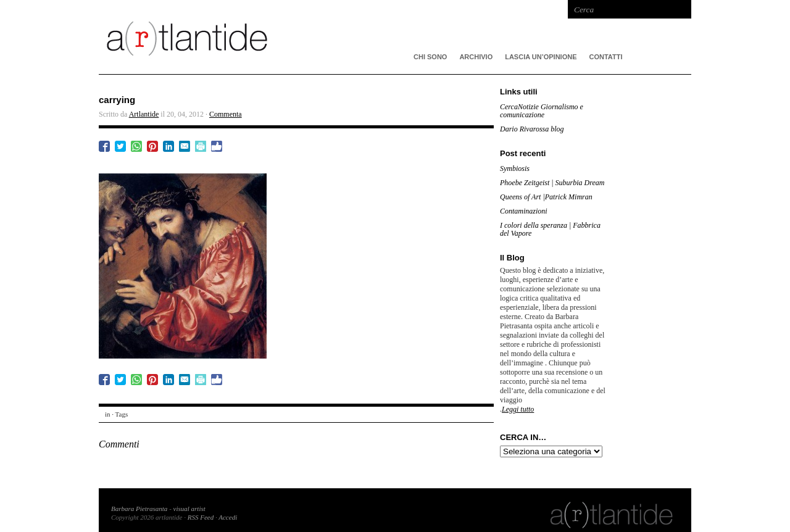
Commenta (226, 114)
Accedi (228, 517)
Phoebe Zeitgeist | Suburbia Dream (552, 183)
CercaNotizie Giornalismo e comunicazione (542, 111)
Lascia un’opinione (541, 57)
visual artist (189, 509)
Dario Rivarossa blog (532, 129)
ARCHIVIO (476, 57)
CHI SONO (430, 57)
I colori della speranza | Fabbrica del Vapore (550, 229)
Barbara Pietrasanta (139, 509)
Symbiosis (515, 168)
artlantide (284, 37)
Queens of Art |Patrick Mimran (546, 197)
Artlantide (144, 114)
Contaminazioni (524, 211)
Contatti (606, 57)
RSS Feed (201, 517)
